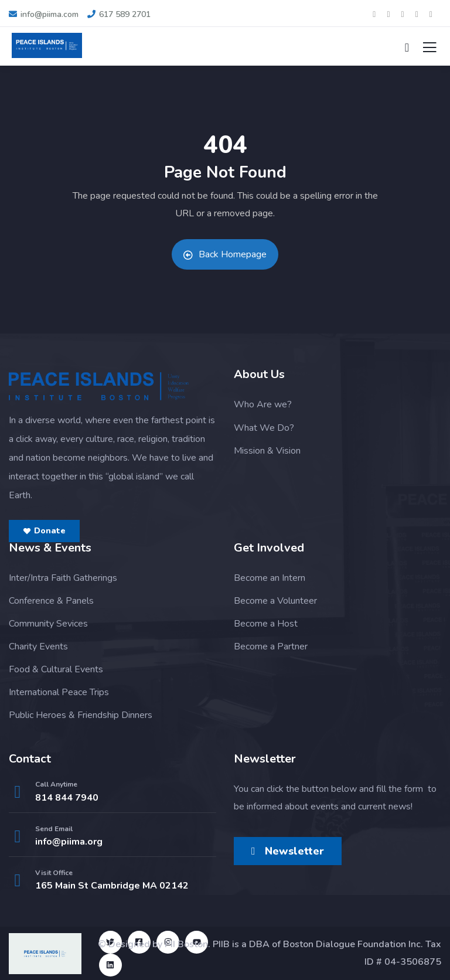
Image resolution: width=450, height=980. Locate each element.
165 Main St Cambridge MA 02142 (112, 886)
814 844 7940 (67, 798)
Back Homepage (225, 254)
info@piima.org (69, 842)
